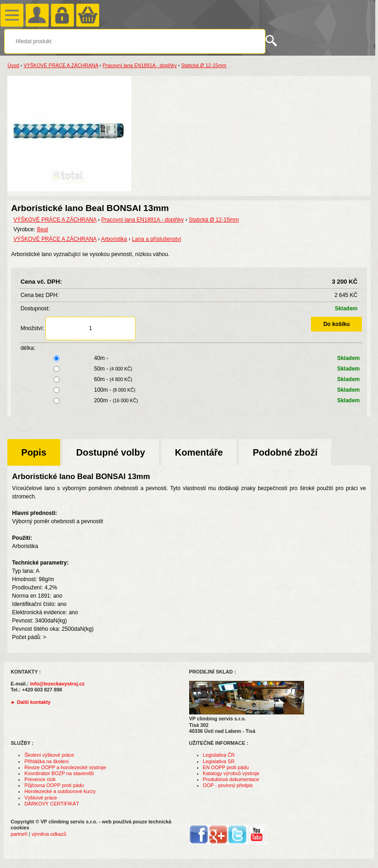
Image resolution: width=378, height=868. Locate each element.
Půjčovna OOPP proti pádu (54, 785)
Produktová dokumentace (231, 779)
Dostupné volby (111, 452)
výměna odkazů (49, 834)
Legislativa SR (219, 761)
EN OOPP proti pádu (226, 767)
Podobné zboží (285, 452)
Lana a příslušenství (156, 239)
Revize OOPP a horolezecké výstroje (65, 767)
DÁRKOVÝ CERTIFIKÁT (52, 804)
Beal (43, 229)
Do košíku (336, 324)
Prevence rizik (40, 779)
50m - (192, 369)
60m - (192, 379)
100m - (192, 390)
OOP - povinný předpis (228, 785)
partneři (19, 834)
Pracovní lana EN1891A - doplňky (139, 65)
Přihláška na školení (47, 761)
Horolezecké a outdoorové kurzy (60, 791)
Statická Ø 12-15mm (203, 65)
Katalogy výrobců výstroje (231, 773)
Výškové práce (41, 798)
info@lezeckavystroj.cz (57, 684)
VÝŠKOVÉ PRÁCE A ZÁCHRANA (61, 65)
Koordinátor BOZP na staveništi (59, 773)
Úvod (13, 65)
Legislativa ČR (219, 755)
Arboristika (114, 239)
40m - (192, 358)
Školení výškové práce (49, 755)
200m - (192, 400)
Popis (34, 452)
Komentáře (199, 452)
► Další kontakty (31, 702)
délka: (28, 348)
